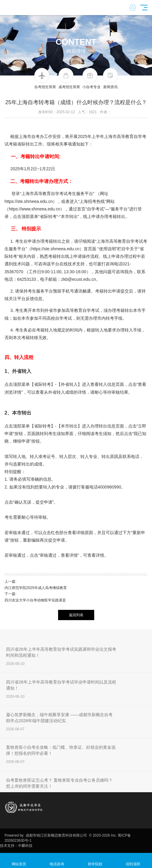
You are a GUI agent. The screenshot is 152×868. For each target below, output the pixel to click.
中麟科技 (25, 846)
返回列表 (76, 615)
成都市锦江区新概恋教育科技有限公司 (56, 835)
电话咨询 (57, 861)
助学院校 (95, 861)
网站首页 (19, 861)
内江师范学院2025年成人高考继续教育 (36, 588)
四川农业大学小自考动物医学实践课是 (35, 600)
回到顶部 (133, 861)
